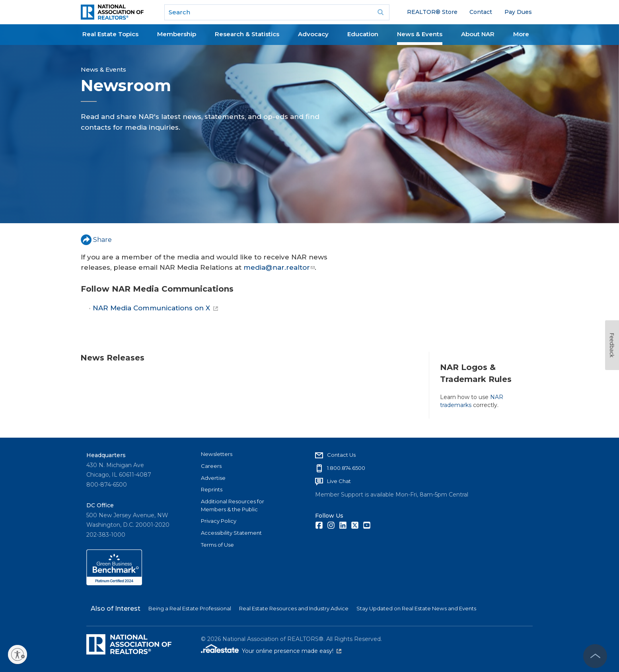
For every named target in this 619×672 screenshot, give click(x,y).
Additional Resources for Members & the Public (233, 505)
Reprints (212, 489)
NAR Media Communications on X (155, 308)
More (521, 34)
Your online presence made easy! (292, 651)
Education (363, 34)
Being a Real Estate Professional (190, 608)
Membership (177, 34)
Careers (211, 466)
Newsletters (217, 454)
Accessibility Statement (231, 533)
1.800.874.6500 (346, 468)
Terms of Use (217, 545)
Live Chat (339, 481)
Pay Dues (518, 12)
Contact (481, 12)
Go (381, 12)
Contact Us (341, 455)
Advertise (213, 478)
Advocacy (313, 34)
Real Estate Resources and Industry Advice (294, 608)
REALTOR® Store (432, 12)
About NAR (478, 34)
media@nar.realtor (279, 267)
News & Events (420, 34)
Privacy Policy (219, 521)
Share (96, 240)
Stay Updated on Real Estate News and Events (416, 608)
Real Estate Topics (110, 34)
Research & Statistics (247, 34)
